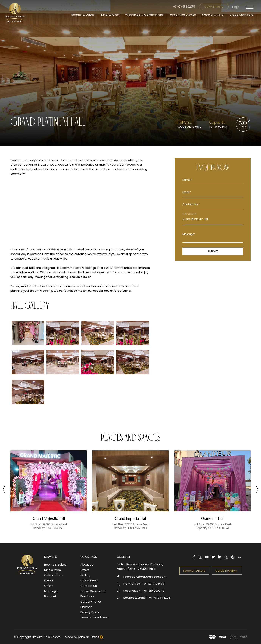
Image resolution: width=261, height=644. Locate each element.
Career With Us (91, 602)
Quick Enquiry (214, 7)
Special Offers (213, 15)
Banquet (50, 596)
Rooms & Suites (83, 15)
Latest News (89, 580)
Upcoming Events (183, 15)
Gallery (85, 575)
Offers (49, 586)
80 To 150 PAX (218, 127)
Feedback (87, 596)
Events (49, 580)
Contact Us (89, 586)
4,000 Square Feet (189, 127)
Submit (213, 251)
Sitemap (86, 607)
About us (87, 565)
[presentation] (4, 490)
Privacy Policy (90, 612)
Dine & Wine (110, 15)
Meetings (51, 591)
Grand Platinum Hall (213, 219)
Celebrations (53, 575)
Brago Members (242, 15)
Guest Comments (93, 591)
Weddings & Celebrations (144, 15)
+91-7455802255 (184, 7)
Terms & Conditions (94, 617)
